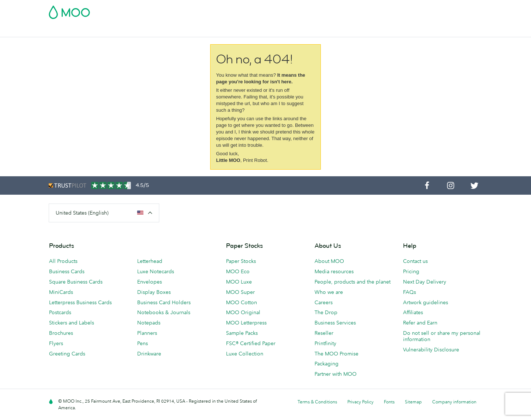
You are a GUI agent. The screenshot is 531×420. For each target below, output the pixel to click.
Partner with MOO (336, 374)
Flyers (56, 343)
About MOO (329, 261)
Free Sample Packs (328, 10)
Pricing (411, 271)
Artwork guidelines (426, 302)
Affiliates (413, 312)
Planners (147, 333)
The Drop (326, 312)
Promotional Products (295, 30)
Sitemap (413, 402)
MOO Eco (238, 271)
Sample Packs (242, 333)
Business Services (352, 30)
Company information (454, 402)
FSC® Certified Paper (251, 343)
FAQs (409, 292)
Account (367, 10)
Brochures (61, 333)
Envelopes (150, 282)
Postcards (107, 30)
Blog (387, 30)
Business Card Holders (164, 302)
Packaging (327, 364)
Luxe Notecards (156, 271)
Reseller (324, 333)
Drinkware (149, 354)
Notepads (149, 323)
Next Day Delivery (425, 282)
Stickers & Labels (149, 30)
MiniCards (61, 292)
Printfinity (325, 343)
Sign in (392, 10)
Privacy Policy (360, 402)
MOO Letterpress (246, 323)
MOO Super (240, 292)
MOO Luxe (239, 282)
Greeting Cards (67, 354)
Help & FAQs (416, 30)
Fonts (389, 402)
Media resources (334, 271)
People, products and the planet (353, 282)
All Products (63, 261)
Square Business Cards (76, 282)
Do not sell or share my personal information (442, 336)
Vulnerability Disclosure (431, 350)
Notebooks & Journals (164, 312)
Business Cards (68, 30)
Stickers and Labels (72, 323)
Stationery (248, 30)
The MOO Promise (336, 354)
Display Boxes (154, 292)
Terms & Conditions (317, 402)
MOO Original (243, 312)
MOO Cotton (242, 302)
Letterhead (150, 261)
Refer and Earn (420, 323)
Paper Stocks (241, 261)
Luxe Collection (245, 354)
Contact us (415, 261)
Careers (324, 302)
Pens (143, 343)
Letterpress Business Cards (80, 302)
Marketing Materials (203, 30)
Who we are (329, 292)
